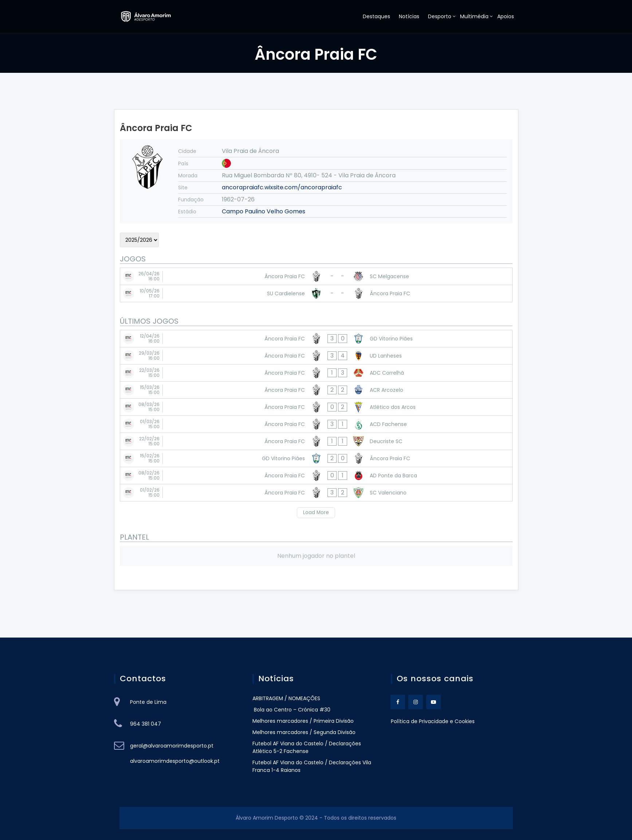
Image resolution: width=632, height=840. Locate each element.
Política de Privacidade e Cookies (433, 721)
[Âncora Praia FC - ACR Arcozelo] (316, 390)
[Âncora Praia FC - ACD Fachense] (316, 424)
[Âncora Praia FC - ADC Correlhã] (316, 373)
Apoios (506, 16)
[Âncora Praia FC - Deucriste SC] (316, 441)
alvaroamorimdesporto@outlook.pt (175, 761)
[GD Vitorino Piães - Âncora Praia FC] (316, 458)
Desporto (440, 16)
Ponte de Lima (148, 702)
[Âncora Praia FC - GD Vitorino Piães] (316, 339)
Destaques (376, 16)
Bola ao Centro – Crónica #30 (291, 710)
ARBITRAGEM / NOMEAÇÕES (286, 698)
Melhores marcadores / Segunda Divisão (304, 732)
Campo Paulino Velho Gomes (264, 211)
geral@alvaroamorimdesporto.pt (172, 746)
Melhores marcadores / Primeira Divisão (303, 721)
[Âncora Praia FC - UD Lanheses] (316, 356)
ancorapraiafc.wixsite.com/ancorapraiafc (282, 187)
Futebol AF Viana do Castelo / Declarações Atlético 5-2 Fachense (307, 747)
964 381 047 (146, 724)
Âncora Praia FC (156, 128)
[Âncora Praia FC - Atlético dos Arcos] (316, 407)
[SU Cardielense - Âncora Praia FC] (316, 293)
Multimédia (474, 16)
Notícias (409, 16)
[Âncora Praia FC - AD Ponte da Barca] (316, 476)
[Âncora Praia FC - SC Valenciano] (316, 493)
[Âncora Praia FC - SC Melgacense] (316, 276)
